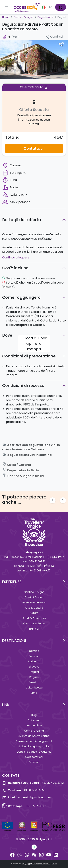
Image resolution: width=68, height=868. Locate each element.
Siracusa (34, 667)
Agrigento (34, 661)
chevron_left (52, 500)
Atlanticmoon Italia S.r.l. (40, 864)
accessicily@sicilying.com (35, 797)
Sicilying (25, 864)
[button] (44, 7)
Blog (34, 715)
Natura (34, 613)
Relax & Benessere (34, 603)
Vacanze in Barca (34, 623)
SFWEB (54, 864)
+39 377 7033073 (53, 783)
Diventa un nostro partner (34, 736)
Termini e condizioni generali (34, 741)
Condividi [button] (54, 37)
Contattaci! (34, 148)
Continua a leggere (16, 257)
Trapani (34, 672)
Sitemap (34, 762)
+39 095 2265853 (34, 790)
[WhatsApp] (27, 855)
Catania (34, 651)
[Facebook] (12, 855)
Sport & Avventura (34, 618)
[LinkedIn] (56, 855)
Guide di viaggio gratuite (34, 746)
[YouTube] (49, 855)
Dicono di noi (34, 726)
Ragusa (34, 677)
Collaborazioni (34, 757)
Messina (34, 682)
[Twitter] (20, 855)
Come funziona (34, 731)
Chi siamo (34, 720)
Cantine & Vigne (34, 592)
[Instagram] (41, 855)
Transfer (34, 629)
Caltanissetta (34, 688)
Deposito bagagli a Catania (34, 752)
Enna (34, 693)
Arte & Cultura (34, 608)
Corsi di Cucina (34, 597)
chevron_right (63, 500)
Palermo (34, 656)
